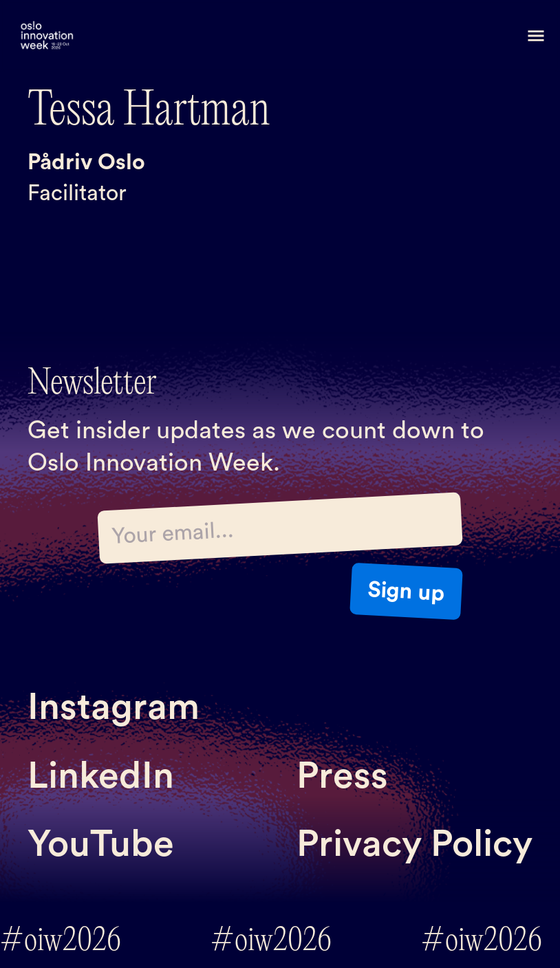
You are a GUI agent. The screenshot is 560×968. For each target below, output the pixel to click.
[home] (47, 36)
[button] (536, 36)
